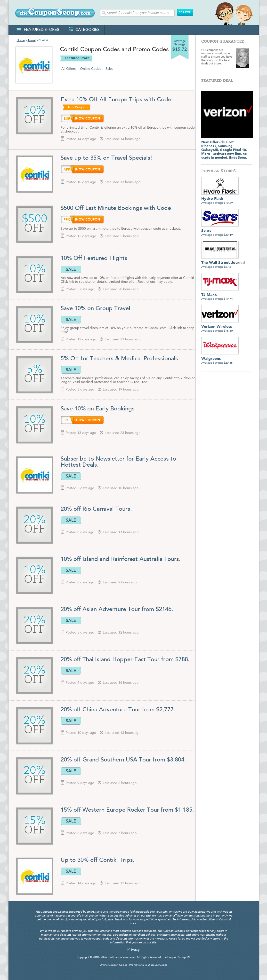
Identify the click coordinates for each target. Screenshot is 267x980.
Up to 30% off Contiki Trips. (98, 860)
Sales (109, 69)
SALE (71, 269)
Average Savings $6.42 (223, 263)
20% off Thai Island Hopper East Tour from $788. (125, 660)
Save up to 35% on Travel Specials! (107, 158)
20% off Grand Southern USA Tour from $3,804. (123, 760)
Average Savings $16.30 (220, 327)
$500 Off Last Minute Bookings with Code (116, 208)
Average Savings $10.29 (220, 199)
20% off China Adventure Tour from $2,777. (118, 710)
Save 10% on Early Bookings (98, 409)
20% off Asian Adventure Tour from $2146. (117, 610)
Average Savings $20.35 (220, 359)
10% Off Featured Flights (94, 259)
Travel (32, 40)
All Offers (69, 69)
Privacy (133, 950)
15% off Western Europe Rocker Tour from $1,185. (127, 810)
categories (84, 30)
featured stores (38, 30)
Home (21, 40)
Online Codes (91, 69)
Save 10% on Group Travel (95, 309)
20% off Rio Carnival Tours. (96, 509)
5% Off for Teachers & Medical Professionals (119, 359)
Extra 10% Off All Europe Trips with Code (116, 100)
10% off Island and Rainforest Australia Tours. (121, 559)
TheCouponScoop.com (121, 957)
